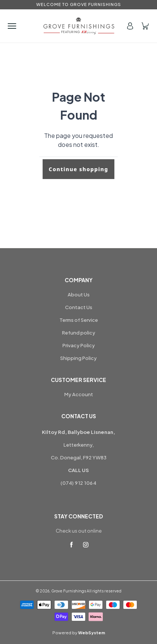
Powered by (79, 633)
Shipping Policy (78, 358)
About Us (79, 295)
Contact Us (79, 307)
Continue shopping (78, 169)
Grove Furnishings (69, 591)
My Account (79, 394)
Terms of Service (79, 320)
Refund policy (79, 333)
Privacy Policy (79, 345)
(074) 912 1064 (78, 483)
